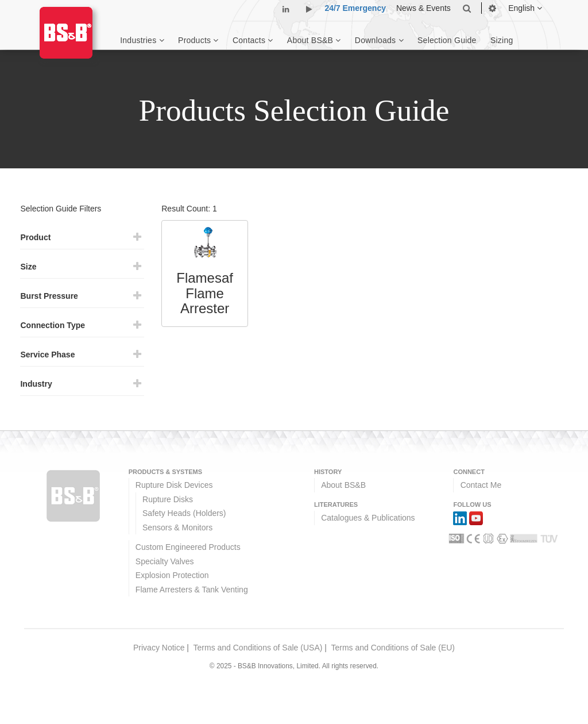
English (525, 8)
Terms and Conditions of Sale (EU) (393, 648)
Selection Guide (447, 40)
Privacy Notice (159, 648)
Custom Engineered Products (188, 547)
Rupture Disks (168, 499)
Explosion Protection (172, 575)
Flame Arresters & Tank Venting (192, 590)
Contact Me (481, 485)
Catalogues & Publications (368, 518)
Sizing (502, 40)
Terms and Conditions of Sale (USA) (258, 648)
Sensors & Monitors (177, 527)
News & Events (423, 8)
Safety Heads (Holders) (184, 513)
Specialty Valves (165, 561)
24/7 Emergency (355, 8)
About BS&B (343, 485)
